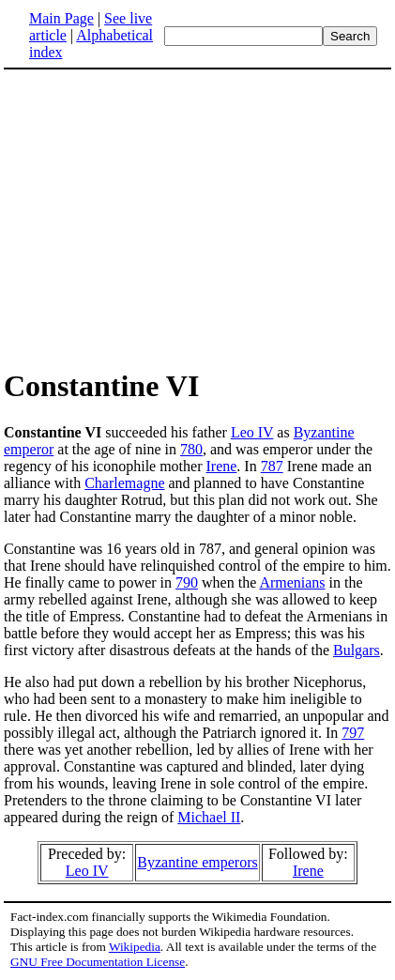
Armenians (292, 582)
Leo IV (252, 432)
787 (272, 466)
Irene (222, 466)
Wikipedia (135, 947)
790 (187, 582)
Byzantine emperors (197, 862)
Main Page (61, 18)
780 (191, 449)
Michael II (209, 817)
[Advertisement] (161, 218)
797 (353, 733)
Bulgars (357, 650)
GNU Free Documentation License (98, 962)
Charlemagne (124, 483)
